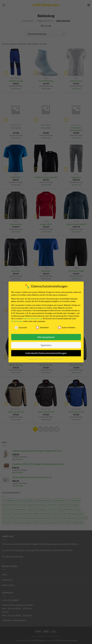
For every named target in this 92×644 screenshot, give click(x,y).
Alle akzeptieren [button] (46, 337)
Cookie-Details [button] (34, 359)
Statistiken (42, 327)
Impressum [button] (60, 359)
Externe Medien (67, 327)
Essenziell (21, 327)
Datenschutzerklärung (33, 318)
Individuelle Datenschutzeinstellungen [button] (46, 353)
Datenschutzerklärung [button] (48, 359)
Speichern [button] (46, 345)
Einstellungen (17, 321)
